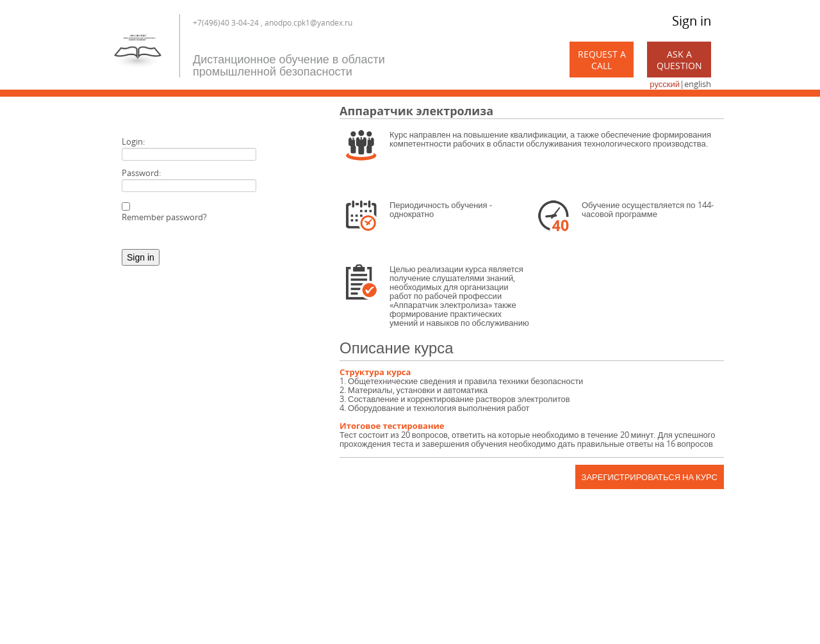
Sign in (692, 21)
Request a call (602, 60)
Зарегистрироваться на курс (650, 477)
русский (665, 84)
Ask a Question (679, 60)
